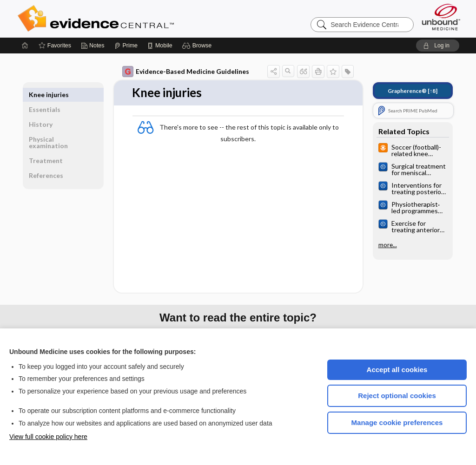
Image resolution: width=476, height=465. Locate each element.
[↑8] (413, 91)
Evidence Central (133, 19)
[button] (198, 46)
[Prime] (126, 46)
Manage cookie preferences (397, 422)
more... (388, 245)
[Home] (25, 46)
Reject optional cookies (397, 396)
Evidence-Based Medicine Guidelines (186, 72)
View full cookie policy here (48, 437)
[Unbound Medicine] (441, 17)
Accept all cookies (397, 370)
